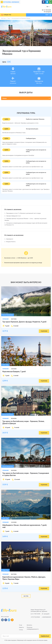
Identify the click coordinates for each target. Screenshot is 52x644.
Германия (5, 319)
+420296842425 (15, 2)
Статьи (21, 630)
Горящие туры (6, 15)
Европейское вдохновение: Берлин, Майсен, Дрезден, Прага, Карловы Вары (24, 578)
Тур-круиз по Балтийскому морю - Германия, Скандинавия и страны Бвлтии (26, 474)
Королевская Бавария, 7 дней (14, 372)
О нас (21, 625)
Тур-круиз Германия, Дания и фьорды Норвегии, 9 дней (24, 322)
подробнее (44, 331)
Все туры (26, 596)
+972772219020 (7, 2)
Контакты (29, 625)
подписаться (45, 636)
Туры (9, 18)
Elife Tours (3, 18)
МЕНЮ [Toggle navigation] (48, 15)
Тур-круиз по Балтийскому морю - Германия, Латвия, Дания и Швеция (23, 422)
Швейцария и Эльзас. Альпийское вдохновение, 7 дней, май (25, 526)
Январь (5, 98)
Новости (21, 627)
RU (47, 7)
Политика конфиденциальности (30, 628)
